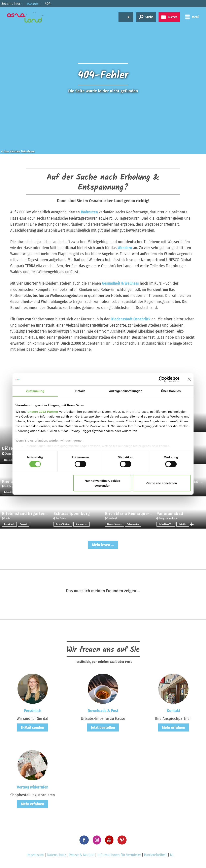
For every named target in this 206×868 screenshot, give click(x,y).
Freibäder (183, 524)
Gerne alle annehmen (162, 483)
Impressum (35, 854)
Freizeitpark (9, 524)
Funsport (24, 524)
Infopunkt (8, 492)
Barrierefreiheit (156, 854)
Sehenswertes (81, 524)
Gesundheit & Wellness (121, 283)
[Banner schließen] (189, 379)
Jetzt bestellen (103, 727)
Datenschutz (56, 854)
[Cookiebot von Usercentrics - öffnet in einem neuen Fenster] (162, 379)
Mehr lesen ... (103, 544)
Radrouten (90, 212)
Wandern (125, 248)
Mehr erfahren (174, 727)
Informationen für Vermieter (119, 854)
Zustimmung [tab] (35, 391)
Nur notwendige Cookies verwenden (102, 483)
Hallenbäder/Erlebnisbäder (167, 524)
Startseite (36, 4)
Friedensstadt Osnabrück (131, 319)
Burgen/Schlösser (63, 524)
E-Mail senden (32, 727)
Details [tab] (80, 391)
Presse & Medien (82, 854)
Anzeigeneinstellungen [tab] (126, 391)
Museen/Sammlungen (116, 524)
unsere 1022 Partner (43, 411)
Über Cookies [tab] (171, 391)
